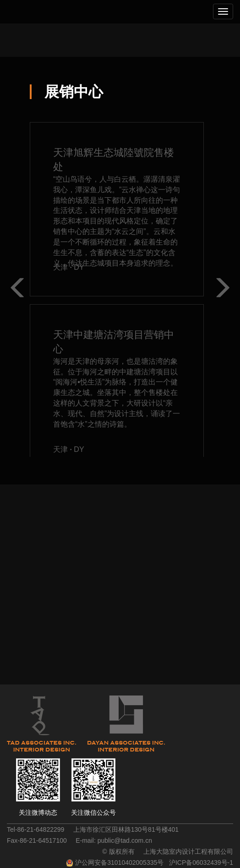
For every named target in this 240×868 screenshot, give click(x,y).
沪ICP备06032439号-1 (201, 862)
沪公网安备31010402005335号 (119, 862)
